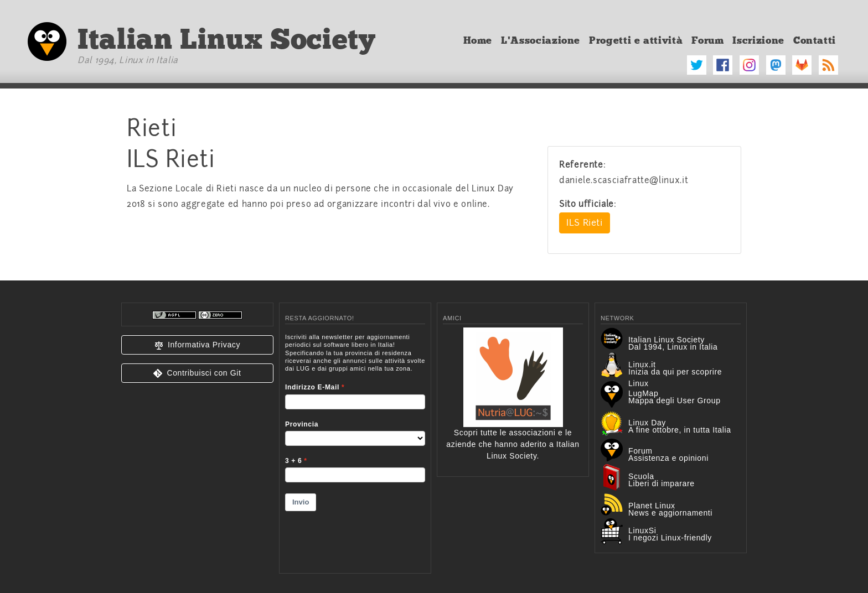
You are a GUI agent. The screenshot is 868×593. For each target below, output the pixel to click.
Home (478, 40)
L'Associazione (541, 40)
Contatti (815, 40)
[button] (197, 345)
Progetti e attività (636, 40)
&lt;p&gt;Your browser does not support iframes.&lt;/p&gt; (355, 446)
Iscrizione (758, 40)
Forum (707, 40)
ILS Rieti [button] (585, 223)
